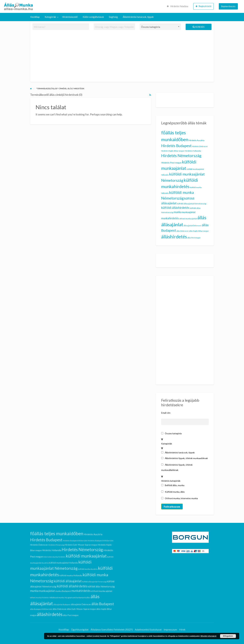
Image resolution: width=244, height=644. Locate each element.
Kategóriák (50, 17)
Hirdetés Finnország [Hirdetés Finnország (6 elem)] (56, 545)
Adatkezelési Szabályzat (148, 629)
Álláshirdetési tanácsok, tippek (138, 17)
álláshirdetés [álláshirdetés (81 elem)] (174, 237)
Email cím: (166, 413)
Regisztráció (203, 6)
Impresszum (170, 629)
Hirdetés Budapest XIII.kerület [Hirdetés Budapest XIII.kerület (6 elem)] (75, 541)
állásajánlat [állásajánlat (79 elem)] (172, 224)
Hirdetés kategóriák (171, 481)
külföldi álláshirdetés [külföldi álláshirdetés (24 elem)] (175, 208)
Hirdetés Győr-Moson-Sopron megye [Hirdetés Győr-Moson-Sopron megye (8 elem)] (81, 545)
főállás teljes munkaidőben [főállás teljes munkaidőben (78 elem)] (57, 533)
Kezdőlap (35, 17)
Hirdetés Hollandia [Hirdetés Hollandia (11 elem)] (193, 151)
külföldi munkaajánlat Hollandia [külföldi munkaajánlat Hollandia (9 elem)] (63, 563)
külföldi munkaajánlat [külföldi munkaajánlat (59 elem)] (86, 556)
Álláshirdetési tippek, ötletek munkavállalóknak (177, 467)
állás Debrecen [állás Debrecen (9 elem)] (183, 231)
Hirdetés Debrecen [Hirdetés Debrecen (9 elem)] (200, 146)
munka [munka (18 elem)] (178, 212)
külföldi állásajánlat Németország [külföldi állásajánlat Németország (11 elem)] (192, 204)
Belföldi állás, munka (173, 485)
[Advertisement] (122, 57)
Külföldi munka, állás (173, 492)
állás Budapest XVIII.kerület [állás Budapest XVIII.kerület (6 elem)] (41, 609)
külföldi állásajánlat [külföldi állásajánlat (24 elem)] (68, 581)
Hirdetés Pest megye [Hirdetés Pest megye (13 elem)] (171, 163)
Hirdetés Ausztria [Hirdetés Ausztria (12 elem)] (197, 140)
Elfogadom (228, 636)
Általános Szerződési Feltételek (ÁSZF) (112, 629)
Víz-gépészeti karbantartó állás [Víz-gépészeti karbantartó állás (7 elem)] (77, 597)
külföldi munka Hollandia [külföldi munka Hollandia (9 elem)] (71, 575)
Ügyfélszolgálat (80, 629)
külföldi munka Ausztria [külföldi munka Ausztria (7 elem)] (88, 569)
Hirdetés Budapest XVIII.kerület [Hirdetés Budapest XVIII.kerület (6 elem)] (101, 541)
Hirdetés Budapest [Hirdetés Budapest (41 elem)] (176, 146)
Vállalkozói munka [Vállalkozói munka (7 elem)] (57, 597)
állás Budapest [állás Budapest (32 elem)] (103, 604)
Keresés (199, 27)
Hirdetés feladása (178, 6)
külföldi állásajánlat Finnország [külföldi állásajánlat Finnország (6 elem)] (94, 582)
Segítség (113, 17)
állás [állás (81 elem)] (202, 217)
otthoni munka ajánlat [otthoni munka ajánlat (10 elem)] (188, 219)
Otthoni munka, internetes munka (180, 498)
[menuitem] (178, 6)
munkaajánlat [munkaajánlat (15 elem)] (189, 212)
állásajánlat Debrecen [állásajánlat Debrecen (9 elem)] (192, 226)
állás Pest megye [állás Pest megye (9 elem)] (194, 238)
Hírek (182, 629)
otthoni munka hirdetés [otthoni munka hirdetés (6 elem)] (40, 597)
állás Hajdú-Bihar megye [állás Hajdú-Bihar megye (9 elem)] (199, 231)
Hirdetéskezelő (70, 17)
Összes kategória (171, 433)
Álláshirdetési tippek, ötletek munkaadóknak (185, 458)
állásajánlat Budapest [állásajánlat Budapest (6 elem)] (62, 604)
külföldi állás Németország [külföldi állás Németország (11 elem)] (101, 586)
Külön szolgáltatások (93, 17)
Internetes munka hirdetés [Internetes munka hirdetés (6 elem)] (54, 557)
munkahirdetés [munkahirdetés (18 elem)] (170, 218)
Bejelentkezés (228, 6)
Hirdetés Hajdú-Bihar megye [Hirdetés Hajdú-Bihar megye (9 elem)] (173, 151)
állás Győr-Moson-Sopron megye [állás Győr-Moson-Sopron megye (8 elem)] (81, 609)
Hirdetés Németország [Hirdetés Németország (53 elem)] (181, 156)
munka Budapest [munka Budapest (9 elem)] (63, 591)
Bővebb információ (208, 636)
